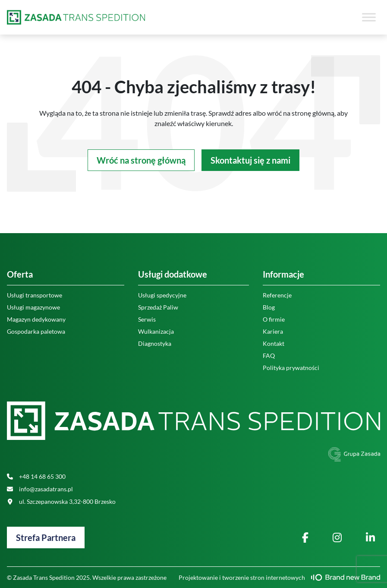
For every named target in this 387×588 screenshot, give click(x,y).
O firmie (274, 319)
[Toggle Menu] (369, 17)
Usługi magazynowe (33, 307)
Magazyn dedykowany (36, 319)
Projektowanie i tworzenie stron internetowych (279, 577)
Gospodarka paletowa (36, 331)
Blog (269, 307)
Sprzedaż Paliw (158, 307)
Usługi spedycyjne (162, 295)
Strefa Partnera (46, 537)
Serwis (147, 319)
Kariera (273, 331)
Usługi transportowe (35, 295)
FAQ (269, 356)
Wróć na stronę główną (141, 160)
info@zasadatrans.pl (40, 489)
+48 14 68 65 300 (36, 476)
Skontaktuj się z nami (250, 160)
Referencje (277, 295)
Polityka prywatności (291, 368)
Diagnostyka (155, 343)
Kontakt (274, 343)
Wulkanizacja (156, 331)
